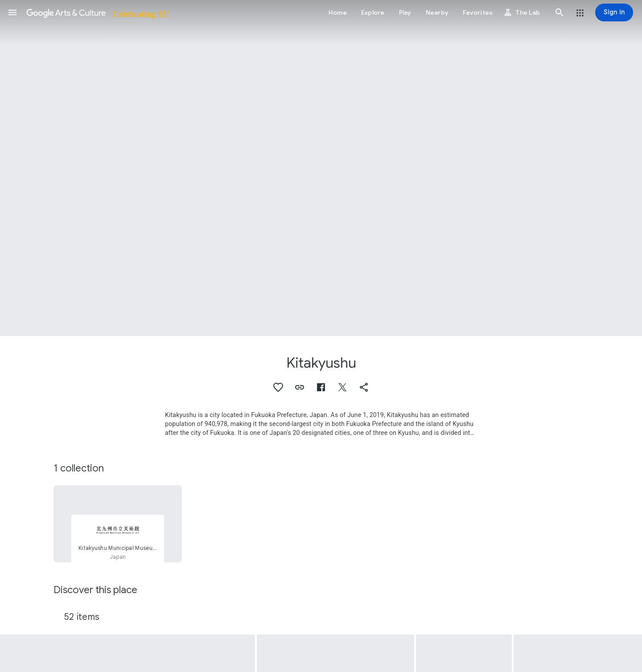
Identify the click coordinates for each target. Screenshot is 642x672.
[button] (12, 12)
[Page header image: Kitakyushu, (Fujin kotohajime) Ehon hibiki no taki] (321, 168)
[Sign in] (614, 12)
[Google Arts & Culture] (97, 12)
